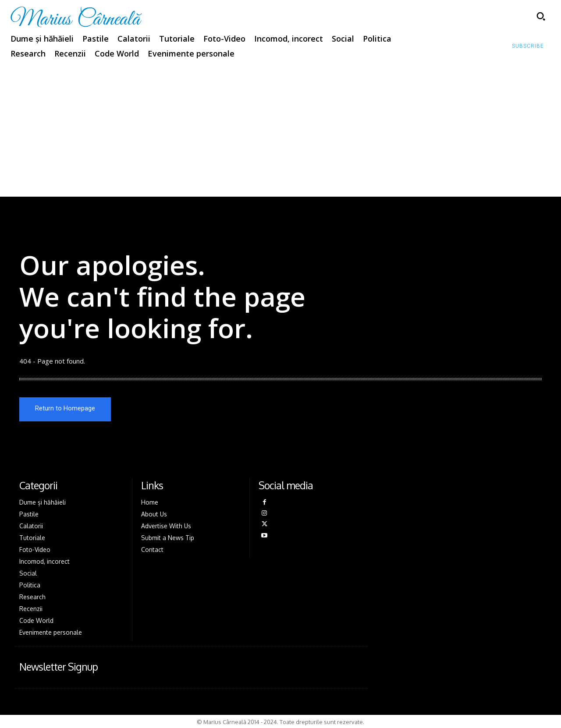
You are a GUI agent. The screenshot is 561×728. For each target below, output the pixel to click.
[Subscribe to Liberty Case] (528, 46)
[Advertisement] (280, 131)
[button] (541, 16)
